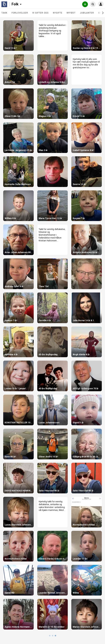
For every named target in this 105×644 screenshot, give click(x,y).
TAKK (4, 13)
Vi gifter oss (41, 13)
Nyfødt (71, 13)
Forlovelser (20, 13)
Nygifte (58, 13)
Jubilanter (87, 13)
